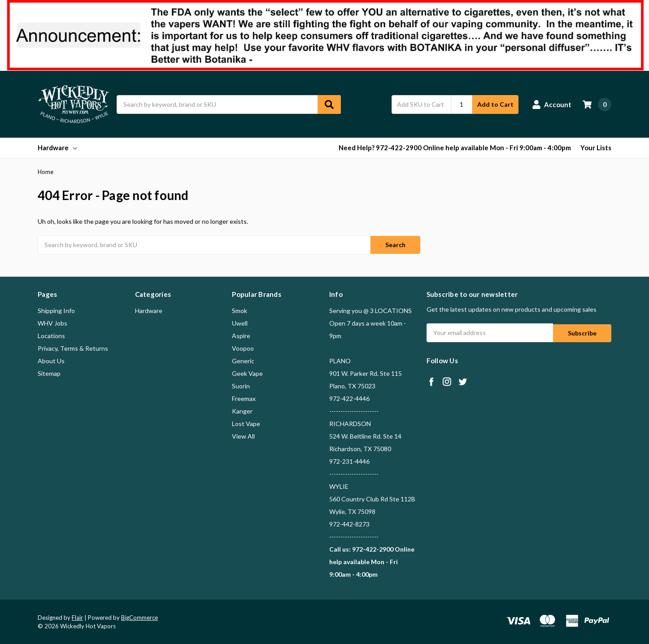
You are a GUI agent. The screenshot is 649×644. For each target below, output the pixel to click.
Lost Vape (246, 423)
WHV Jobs (52, 322)
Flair (77, 617)
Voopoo (243, 347)
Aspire (241, 335)
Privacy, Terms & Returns (73, 347)
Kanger (242, 410)
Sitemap (49, 372)
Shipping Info (56, 310)
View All (243, 435)
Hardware (57, 148)
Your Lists (596, 148)
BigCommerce (139, 617)
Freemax (244, 398)
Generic (243, 360)
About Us (51, 360)
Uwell (240, 322)
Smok (240, 310)
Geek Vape (247, 372)
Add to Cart (495, 104)
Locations (51, 335)
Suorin (241, 385)
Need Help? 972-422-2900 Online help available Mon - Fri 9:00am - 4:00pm (455, 148)
